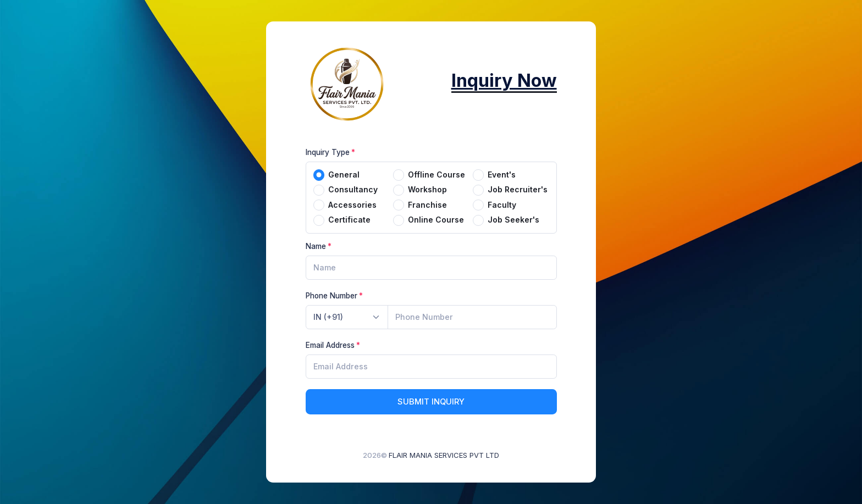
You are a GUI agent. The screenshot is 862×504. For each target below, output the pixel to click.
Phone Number (331, 296)
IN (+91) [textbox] (328, 317)
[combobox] (347, 317)
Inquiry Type (328, 152)
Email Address (330, 345)
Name (316, 246)
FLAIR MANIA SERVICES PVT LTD (444, 455)
